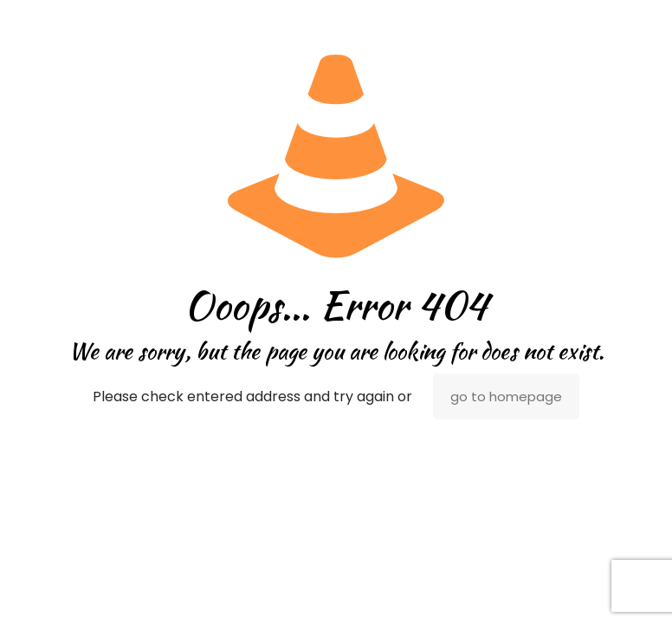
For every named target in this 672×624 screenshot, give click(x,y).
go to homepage (506, 396)
